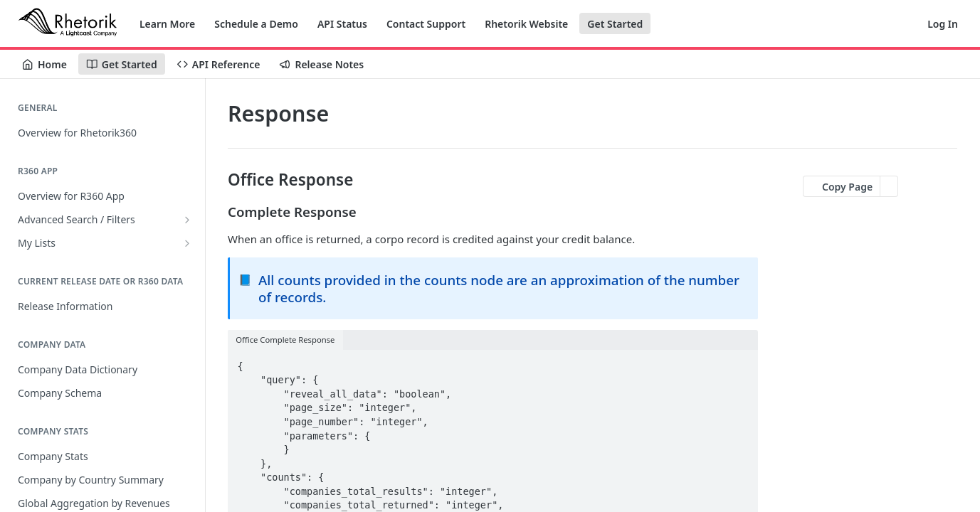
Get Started (615, 24)
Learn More (167, 24)
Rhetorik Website (526, 24)
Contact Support (426, 24)
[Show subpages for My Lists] (187, 243)
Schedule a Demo (256, 24)
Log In (943, 24)
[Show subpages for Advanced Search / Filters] (187, 220)
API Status (342, 24)
